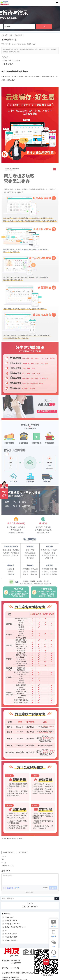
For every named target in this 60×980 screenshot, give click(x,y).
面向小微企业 (19, 35)
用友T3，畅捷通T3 (11, 940)
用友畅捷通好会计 (11, 921)
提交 (44, 27)
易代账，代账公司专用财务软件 (15, 927)
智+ (3, 859)
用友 (15, 61)
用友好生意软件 (8, 852)
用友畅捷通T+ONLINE (12, 924)
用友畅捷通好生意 (11, 934)
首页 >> (12, 35)
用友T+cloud (9, 917)
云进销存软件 (23, 852)
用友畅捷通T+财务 (8, 866)
